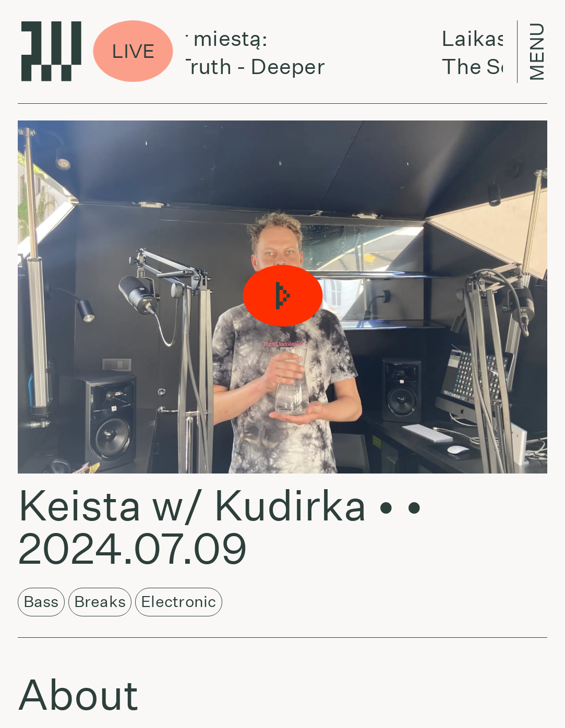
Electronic (178, 602)
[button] (282, 297)
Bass (41, 602)
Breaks (100, 602)
